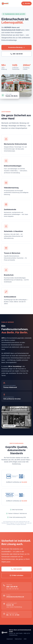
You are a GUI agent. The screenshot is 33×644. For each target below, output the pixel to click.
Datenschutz (18, 639)
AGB (25, 639)
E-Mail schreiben (16, 575)
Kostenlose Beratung (16, 47)
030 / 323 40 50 (16, 54)
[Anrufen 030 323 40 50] (26, 3)
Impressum (10, 639)
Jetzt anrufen (17, 569)
